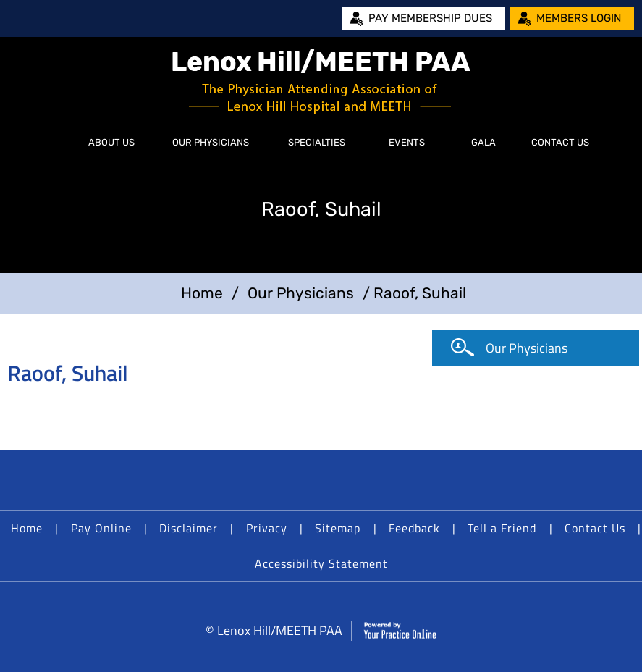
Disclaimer (189, 528)
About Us (111, 142)
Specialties (317, 142)
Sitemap (338, 528)
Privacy (267, 528)
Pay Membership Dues (430, 18)
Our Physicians (211, 142)
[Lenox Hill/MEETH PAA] (321, 81)
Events (407, 142)
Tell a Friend (502, 528)
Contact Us (560, 142)
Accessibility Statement (321, 563)
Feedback (414, 528)
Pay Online (101, 528)
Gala (483, 142)
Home (54, 143)
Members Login (579, 18)
